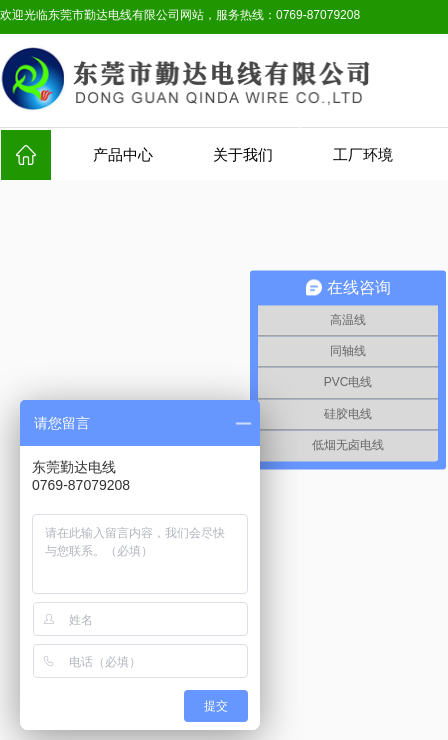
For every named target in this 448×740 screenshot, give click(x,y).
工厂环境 (363, 155)
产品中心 (123, 155)
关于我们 (243, 155)
